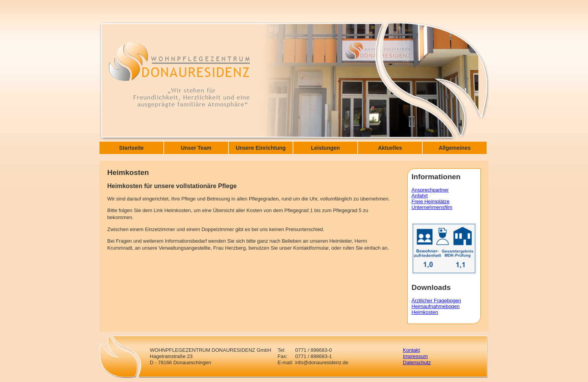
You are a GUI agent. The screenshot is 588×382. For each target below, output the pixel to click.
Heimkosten (425, 312)
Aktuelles (390, 148)
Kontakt (411, 350)
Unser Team (196, 148)
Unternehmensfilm (432, 207)
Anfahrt (420, 196)
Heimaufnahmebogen (435, 306)
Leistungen (325, 148)
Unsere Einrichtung (261, 148)
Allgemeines (454, 148)
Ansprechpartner (430, 190)
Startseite (132, 148)
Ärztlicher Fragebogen (436, 301)
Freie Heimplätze (430, 201)
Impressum (415, 356)
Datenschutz (417, 362)
